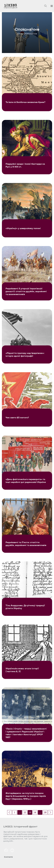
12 (25, 812)
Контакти (8, 857)
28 (45, 812)
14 (35, 812)
